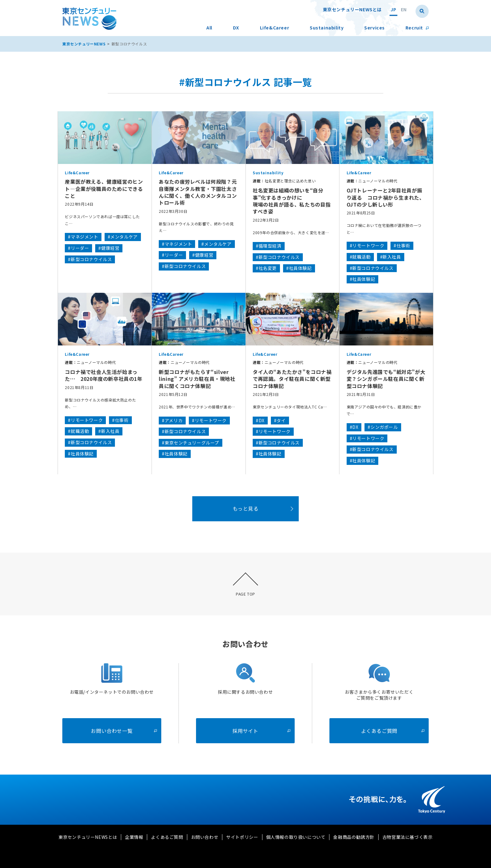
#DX (260, 420)
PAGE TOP (246, 594)
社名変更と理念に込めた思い (284, 181)
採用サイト (261, 731)
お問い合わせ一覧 (124, 731)
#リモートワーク (367, 245)
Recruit (417, 28)
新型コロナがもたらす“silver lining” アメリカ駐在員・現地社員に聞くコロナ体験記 (197, 379)
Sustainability (327, 28)
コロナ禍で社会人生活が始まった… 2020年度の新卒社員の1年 (103, 375)
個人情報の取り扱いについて (296, 837)
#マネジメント (83, 237)
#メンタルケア (123, 237)
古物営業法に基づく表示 (408, 837)
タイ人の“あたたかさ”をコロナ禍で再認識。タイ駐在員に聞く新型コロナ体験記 (292, 379)
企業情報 (134, 837)
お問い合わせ (205, 837)
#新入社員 (391, 257)
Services (375, 28)
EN (404, 10)
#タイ (280, 420)
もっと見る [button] (246, 508)
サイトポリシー (242, 837)
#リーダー (78, 248)
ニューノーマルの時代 (372, 181)
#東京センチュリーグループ (191, 443)
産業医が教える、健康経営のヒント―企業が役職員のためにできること (104, 189)
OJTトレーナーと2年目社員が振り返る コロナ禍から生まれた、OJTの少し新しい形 (386, 197)
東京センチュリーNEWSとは (352, 10)
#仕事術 (402, 245)
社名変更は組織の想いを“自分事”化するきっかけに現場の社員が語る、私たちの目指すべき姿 (292, 201)
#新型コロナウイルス (90, 259)
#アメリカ (172, 420)
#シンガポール (383, 427)
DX (236, 28)
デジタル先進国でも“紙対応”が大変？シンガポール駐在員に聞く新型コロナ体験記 (386, 379)
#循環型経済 (269, 246)
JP (393, 10)
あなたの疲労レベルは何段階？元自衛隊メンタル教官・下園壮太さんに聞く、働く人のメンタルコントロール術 (198, 192)
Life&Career (275, 28)
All (209, 28)
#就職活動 (360, 257)
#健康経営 (109, 248)
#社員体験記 (299, 268)
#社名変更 (266, 268)
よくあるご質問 (393, 731)
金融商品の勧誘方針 (354, 837)
